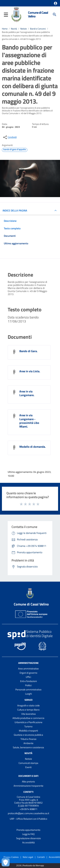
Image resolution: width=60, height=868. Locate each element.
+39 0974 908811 (28, 809)
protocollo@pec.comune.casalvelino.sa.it (28, 813)
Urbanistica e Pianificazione (28, 722)
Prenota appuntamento (28, 830)
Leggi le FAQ (28, 834)
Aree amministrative (28, 669)
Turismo (28, 726)
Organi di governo (28, 673)
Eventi (28, 767)
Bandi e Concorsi (38, 29)
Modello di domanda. (33, 447)
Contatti (28, 792)
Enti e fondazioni (28, 681)
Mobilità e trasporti (28, 731)
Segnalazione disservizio (28, 838)
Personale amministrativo (28, 690)
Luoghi (28, 694)
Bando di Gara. (28, 351)
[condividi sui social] (10, 137)
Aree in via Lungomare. (27, 393)
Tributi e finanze (28, 739)
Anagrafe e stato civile (28, 705)
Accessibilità (28, 842)
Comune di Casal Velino (38, 14)
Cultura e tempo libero (28, 710)
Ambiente (28, 743)
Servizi (28, 700)
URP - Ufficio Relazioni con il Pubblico (28, 819)
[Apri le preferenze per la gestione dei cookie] (6, 862)
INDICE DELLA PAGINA (15, 210)
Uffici (28, 677)
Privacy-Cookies (11, 857)
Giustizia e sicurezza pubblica (28, 735)
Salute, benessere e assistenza (28, 747)
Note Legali (28, 857)
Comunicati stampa (28, 763)
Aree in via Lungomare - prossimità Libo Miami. (29, 421)
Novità (14, 29)
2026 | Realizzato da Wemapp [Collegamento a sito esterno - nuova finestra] (30, 866)
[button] (56, 3)
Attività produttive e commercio (28, 718)
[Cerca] (55, 15)
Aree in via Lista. (30, 371)
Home (5, 29)
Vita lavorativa (28, 714)
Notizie (24, 29)
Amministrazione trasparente (28, 786)
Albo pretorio (28, 782)
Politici (28, 685)
